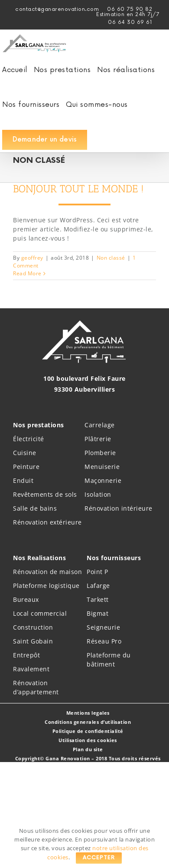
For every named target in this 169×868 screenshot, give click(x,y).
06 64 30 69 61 (130, 22)
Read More (27, 273)
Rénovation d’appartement (36, 687)
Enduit (23, 480)
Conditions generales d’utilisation (88, 722)
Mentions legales (88, 713)
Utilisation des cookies (88, 740)
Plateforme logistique (46, 586)
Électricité (29, 439)
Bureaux (26, 599)
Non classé (111, 258)
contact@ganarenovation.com (57, 9)
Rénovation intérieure (119, 508)
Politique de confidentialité (88, 731)
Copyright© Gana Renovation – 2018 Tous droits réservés (88, 758)
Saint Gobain (33, 641)
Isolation (98, 494)
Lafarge (98, 586)
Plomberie (100, 453)
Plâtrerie (98, 439)
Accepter (99, 858)
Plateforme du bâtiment (109, 660)
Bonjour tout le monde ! (78, 189)
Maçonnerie (103, 480)
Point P (97, 572)
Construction (33, 627)
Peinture (26, 467)
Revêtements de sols (45, 494)
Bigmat (97, 613)
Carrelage (100, 425)
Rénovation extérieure (47, 522)
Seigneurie (103, 627)
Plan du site (88, 749)
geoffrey (32, 258)
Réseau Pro (104, 641)
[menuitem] (128, 15)
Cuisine (25, 453)
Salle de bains (35, 508)
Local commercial (40, 613)
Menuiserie (102, 467)
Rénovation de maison (47, 572)
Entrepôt (26, 655)
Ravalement (31, 669)
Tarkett (98, 599)
